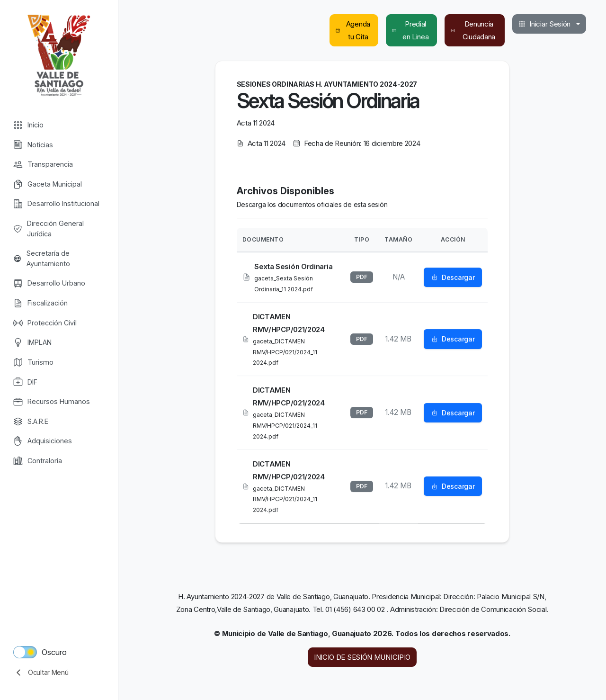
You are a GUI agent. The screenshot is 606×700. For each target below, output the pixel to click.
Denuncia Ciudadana (473, 30)
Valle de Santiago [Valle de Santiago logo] (59, 54)
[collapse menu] (59, 673)
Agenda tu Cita (353, 30)
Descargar (453, 278)
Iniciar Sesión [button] (544, 24)
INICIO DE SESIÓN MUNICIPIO (362, 657)
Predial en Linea (410, 30)
